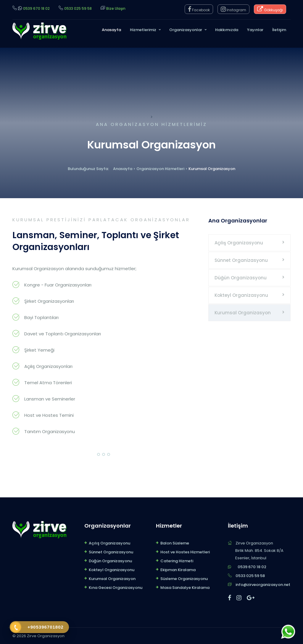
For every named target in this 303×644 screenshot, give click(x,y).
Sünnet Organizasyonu (241, 260)
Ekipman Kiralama (178, 570)
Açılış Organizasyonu (239, 243)
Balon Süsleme (175, 543)
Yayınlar (255, 30)
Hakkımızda (227, 30)
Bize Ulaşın (116, 8)
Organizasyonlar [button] (186, 30)
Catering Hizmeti (177, 561)
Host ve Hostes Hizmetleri (185, 552)
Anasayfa (111, 30)
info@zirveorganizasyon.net (263, 585)
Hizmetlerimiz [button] (143, 30)
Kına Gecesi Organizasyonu (116, 588)
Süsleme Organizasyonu (184, 579)
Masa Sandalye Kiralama (185, 588)
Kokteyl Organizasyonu (241, 295)
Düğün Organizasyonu (241, 278)
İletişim (279, 30)
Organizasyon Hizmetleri (160, 169)
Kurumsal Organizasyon (243, 313)
